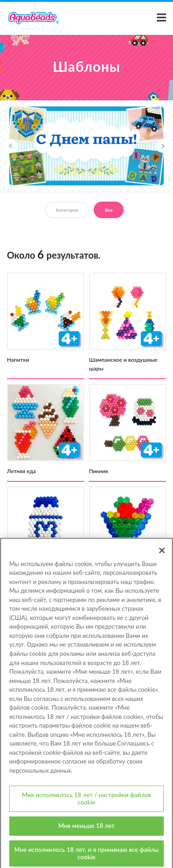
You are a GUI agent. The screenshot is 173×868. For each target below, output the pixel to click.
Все (109, 210)
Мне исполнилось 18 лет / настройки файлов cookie (86, 803)
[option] (86, 146)
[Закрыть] (162, 555)
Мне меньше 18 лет (87, 830)
